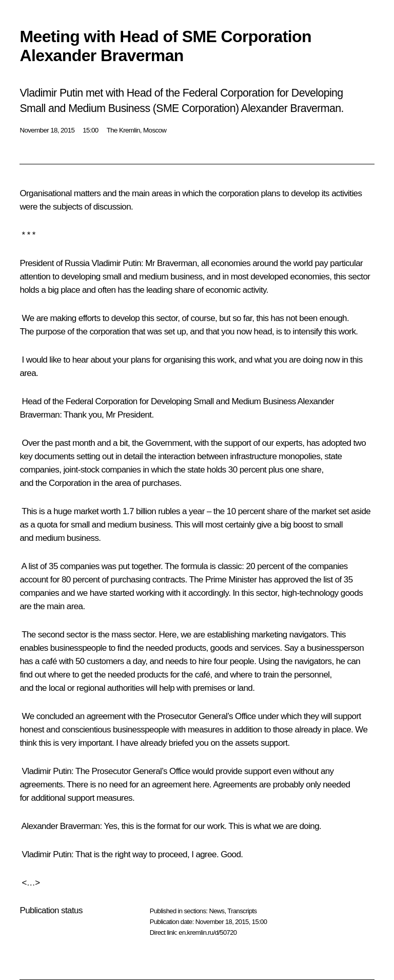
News (216, 911)
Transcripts (242, 911)
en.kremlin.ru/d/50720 (208, 932)
